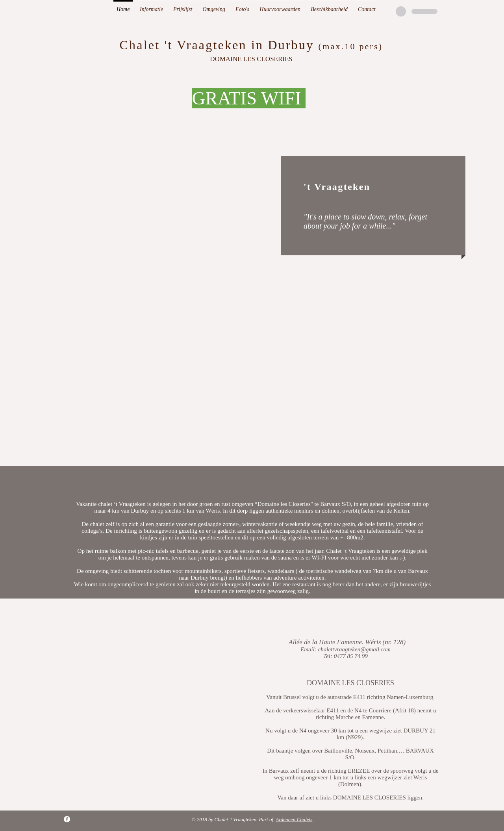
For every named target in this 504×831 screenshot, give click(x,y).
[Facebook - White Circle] (67, 819)
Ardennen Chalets (294, 819)
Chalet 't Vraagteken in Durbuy (217, 45)
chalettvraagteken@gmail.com (354, 649)
